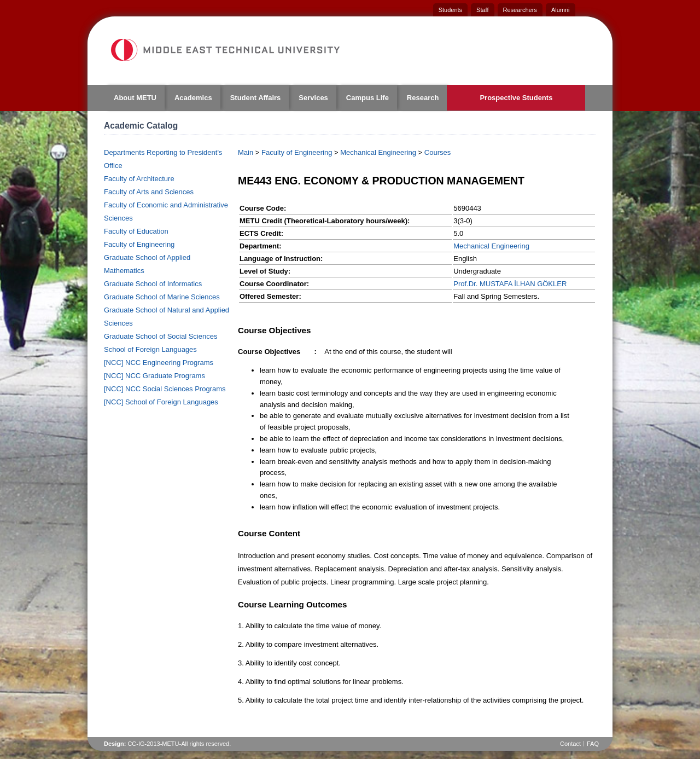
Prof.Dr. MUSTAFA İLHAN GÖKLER (510, 284)
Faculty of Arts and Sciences (149, 192)
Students (450, 10)
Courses (437, 152)
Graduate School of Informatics (153, 284)
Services (313, 98)
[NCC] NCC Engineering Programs (159, 363)
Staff (482, 10)
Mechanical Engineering (378, 152)
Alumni (561, 10)
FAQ (593, 744)
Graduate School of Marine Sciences (162, 297)
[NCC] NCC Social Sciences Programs (165, 389)
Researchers (520, 10)
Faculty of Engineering (139, 244)
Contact (570, 744)
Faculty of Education (136, 231)
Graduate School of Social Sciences (161, 336)
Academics (193, 98)
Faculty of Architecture (139, 179)
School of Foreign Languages (150, 349)
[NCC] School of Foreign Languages (161, 402)
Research (423, 98)
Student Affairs (256, 98)
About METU (135, 98)
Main (246, 152)
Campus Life (367, 98)
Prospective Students (516, 98)
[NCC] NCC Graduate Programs (154, 376)
